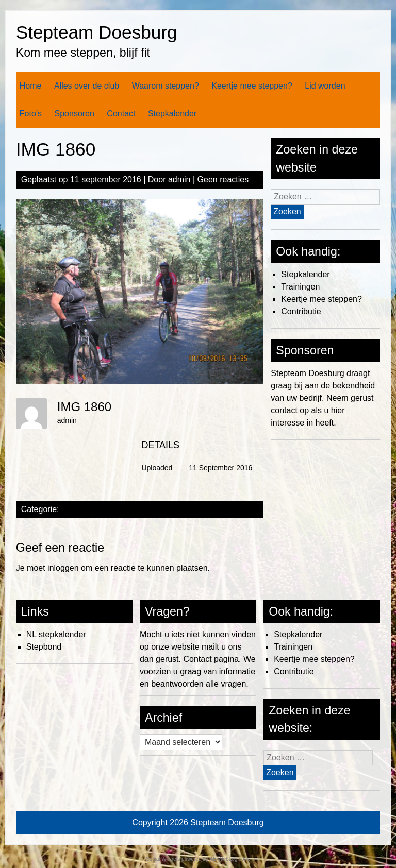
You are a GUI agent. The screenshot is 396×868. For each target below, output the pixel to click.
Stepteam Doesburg (97, 32)
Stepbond (44, 647)
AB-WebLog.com (229, 859)
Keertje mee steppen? (252, 86)
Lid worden (325, 86)
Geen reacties (223, 180)
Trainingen (300, 287)
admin (179, 180)
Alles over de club (87, 86)
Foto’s (31, 114)
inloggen (63, 568)
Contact (121, 114)
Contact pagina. (212, 659)
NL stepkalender (56, 634)
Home (31, 86)
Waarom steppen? (166, 86)
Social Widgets (163, 859)
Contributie (301, 311)
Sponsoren (75, 114)
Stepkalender (172, 114)
